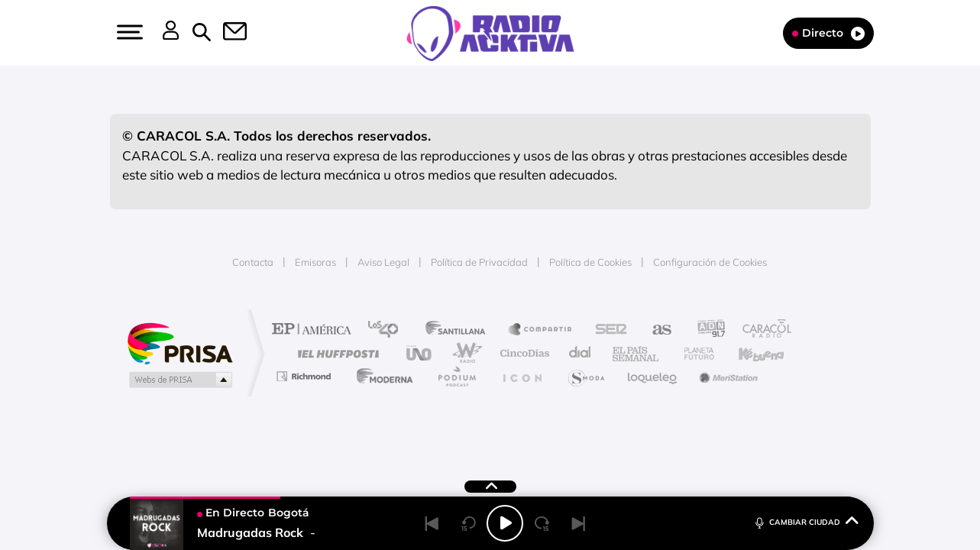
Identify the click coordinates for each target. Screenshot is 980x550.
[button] (128, 32)
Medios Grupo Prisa (179, 380)
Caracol (762, 330)
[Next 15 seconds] (542, 523)
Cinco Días (522, 353)
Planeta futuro (693, 353)
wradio (464, 353)
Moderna (381, 376)
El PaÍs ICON (522, 376)
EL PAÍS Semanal (637, 353)
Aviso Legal (383, 262)
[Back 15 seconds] (468, 523)
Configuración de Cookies (710, 262)
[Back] (432, 523)
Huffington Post (335, 353)
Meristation (726, 376)
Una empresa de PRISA (180, 343)
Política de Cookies (590, 262)
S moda (585, 376)
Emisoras (315, 262)
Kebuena (748, 353)
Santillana (460, 330)
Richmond (306, 376)
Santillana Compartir (541, 330)
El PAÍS (315, 330)
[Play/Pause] (505, 523)
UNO (420, 353)
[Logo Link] (490, 32)
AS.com (655, 330)
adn (705, 330)
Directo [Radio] (828, 33)
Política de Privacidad (479, 262)
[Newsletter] (226, 33)
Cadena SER (606, 330)
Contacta (253, 262)
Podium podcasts (456, 376)
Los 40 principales (388, 330)
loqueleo (653, 376)
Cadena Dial (581, 353)
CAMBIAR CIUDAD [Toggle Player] (805, 521)
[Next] (578, 523)
